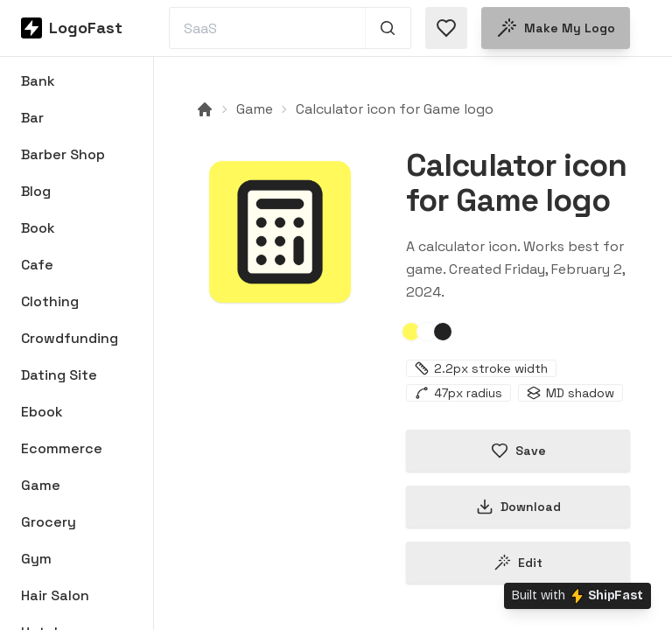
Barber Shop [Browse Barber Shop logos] (63, 154)
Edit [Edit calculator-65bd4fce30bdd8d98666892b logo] (518, 563)
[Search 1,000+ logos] (388, 28)
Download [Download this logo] (518, 507)
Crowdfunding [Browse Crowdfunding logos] (70, 338)
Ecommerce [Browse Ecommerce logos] (62, 448)
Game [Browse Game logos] (41, 485)
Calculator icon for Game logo (395, 109)
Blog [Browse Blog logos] (36, 191)
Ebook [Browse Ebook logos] (42, 412)
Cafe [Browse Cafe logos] (37, 265)
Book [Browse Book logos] (38, 228)
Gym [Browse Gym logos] (36, 559)
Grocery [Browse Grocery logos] (49, 522)
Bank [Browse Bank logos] (38, 81)
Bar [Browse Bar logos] (32, 118)
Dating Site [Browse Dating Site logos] (59, 375)
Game (255, 109)
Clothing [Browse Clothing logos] (50, 301)
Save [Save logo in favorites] (518, 451)
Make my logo (556, 28)
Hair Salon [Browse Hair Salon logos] (55, 595)
